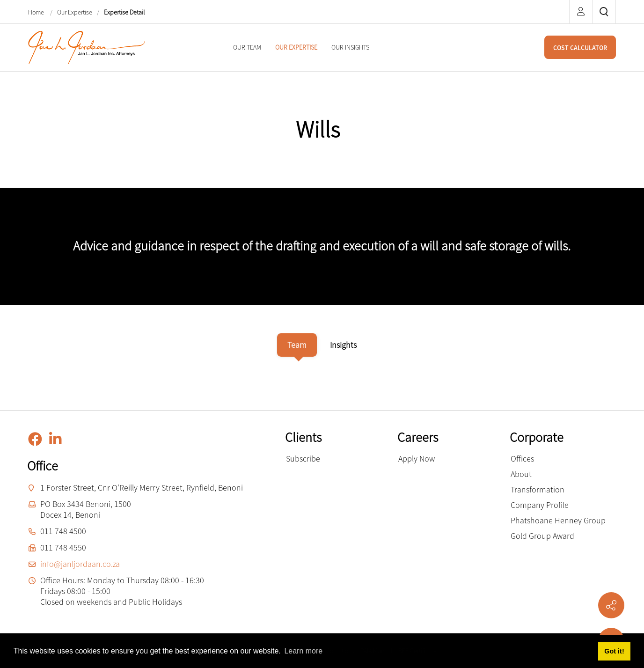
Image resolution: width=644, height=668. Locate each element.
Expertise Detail (124, 12)
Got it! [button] (614, 651)
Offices (522, 459)
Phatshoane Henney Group (558, 520)
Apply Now (417, 459)
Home (37, 12)
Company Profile (540, 505)
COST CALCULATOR (580, 48)
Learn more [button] (303, 651)
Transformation (538, 489)
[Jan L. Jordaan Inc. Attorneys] (87, 47)
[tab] (297, 345)
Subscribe (303, 459)
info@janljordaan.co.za (80, 564)
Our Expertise (75, 12)
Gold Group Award (542, 536)
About (521, 474)
